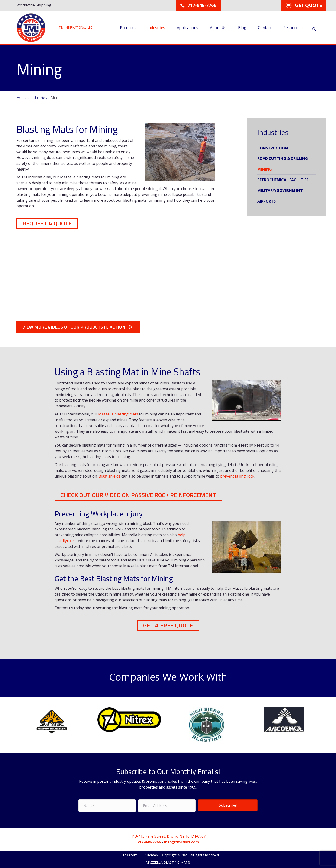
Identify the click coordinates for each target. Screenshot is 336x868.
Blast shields (110, 476)
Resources (292, 27)
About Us (217, 27)
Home (22, 97)
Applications (187, 27)
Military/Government (280, 190)
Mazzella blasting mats (118, 414)
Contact (264, 27)
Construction (273, 148)
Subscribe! (228, 804)
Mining (265, 169)
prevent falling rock (237, 476)
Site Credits (130, 854)
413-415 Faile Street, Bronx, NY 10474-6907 (168, 835)
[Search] (313, 29)
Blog (241, 27)
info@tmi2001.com (182, 841)
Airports (267, 201)
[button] (47, 223)
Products (127, 27)
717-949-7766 (149, 841)
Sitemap (152, 854)
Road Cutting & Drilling (283, 158)
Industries (155, 27)
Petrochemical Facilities (283, 180)
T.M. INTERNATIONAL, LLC (76, 27)
